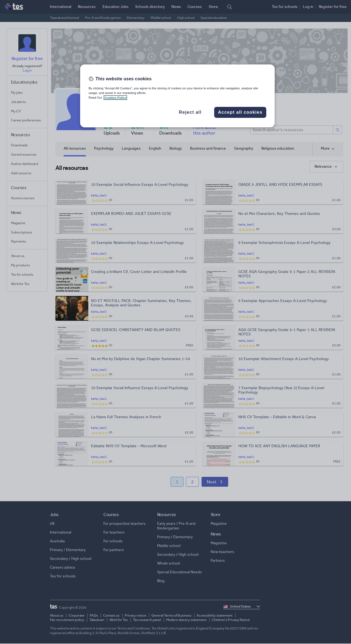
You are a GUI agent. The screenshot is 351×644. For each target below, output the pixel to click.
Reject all (190, 112)
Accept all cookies (240, 112)
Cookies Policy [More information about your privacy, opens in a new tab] (115, 98)
